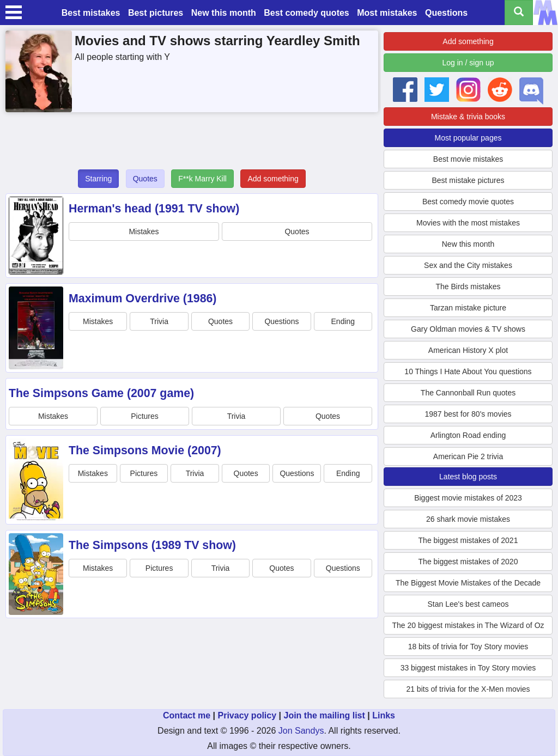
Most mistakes (387, 13)
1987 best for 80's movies (468, 414)
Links (384, 715)
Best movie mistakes (468, 159)
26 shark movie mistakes (468, 519)
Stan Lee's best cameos (468, 604)
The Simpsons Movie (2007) (145, 450)
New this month (224, 13)
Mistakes (144, 231)
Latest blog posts (468, 477)
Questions (446, 13)
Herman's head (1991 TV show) (154, 209)
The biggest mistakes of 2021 (468, 540)
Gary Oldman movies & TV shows (468, 329)
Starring (98, 179)
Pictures (145, 416)
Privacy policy (247, 715)
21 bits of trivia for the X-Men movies (468, 689)
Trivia (159, 321)
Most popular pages (468, 138)
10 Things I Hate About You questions (468, 371)
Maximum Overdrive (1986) (142, 298)
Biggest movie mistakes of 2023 (468, 498)
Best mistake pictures (468, 180)
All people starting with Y (122, 57)
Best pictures (156, 13)
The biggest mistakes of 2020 (468, 562)
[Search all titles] (519, 13)
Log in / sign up (468, 63)
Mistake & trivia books (468, 117)
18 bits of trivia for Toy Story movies (468, 647)
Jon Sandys (301, 731)
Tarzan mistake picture (468, 308)
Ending (343, 321)
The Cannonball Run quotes (468, 393)
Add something (273, 179)
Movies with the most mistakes (468, 223)
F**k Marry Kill (202, 179)
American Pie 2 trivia (468, 456)
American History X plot (468, 350)
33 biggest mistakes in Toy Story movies (468, 668)
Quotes (145, 179)
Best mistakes (91, 13)
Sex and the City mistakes (468, 265)
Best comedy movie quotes (468, 202)
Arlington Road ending (468, 435)
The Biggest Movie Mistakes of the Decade (468, 583)
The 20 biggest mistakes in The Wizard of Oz (468, 625)
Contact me (187, 715)
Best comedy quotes (306, 13)
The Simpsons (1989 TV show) (152, 545)
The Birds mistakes (468, 286)
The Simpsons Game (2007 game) (101, 393)
